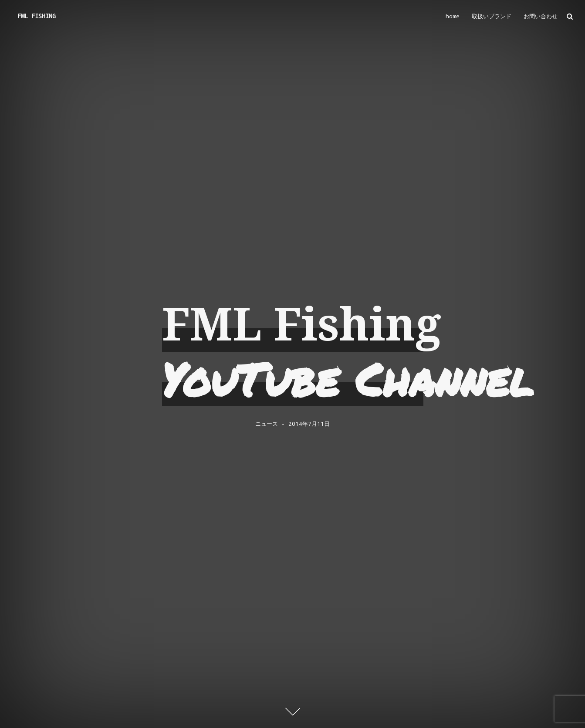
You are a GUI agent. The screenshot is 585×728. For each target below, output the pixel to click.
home (453, 16)
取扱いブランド (492, 16)
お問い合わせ (541, 16)
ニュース (267, 424)
